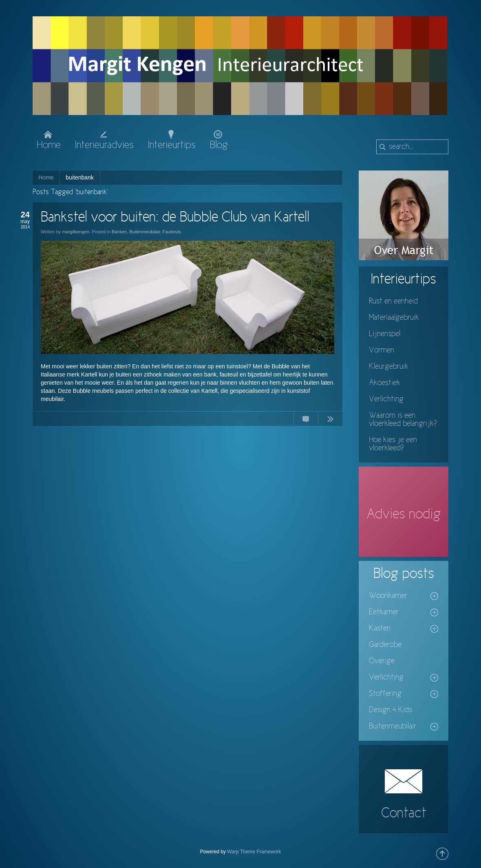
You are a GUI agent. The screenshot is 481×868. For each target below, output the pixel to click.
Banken (119, 232)
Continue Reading (330, 421)
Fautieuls (172, 232)
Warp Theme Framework (254, 852)
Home (46, 177)
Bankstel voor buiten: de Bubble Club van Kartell (175, 218)
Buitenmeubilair (145, 232)
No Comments (306, 421)
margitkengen (76, 232)
